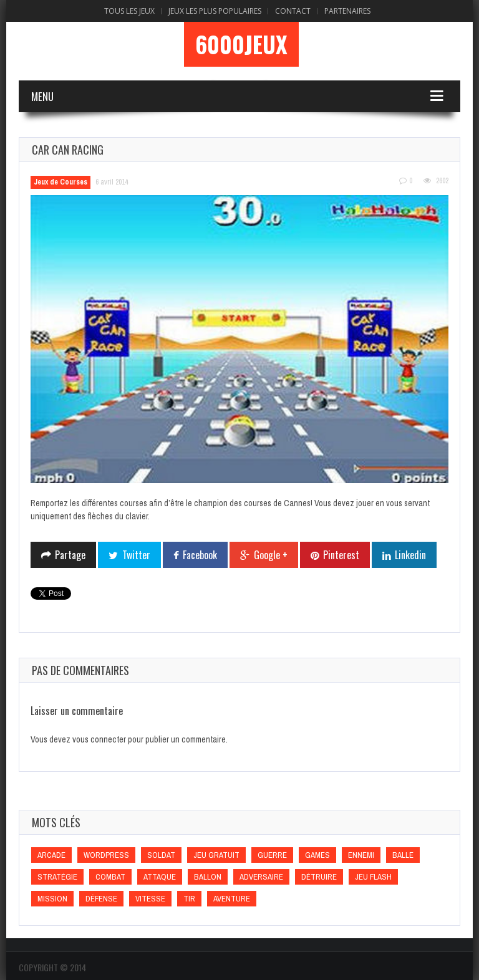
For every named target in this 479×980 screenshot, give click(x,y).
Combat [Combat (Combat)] (110, 877)
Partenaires (347, 11)
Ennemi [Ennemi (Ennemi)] (361, 855)
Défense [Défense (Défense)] (101, 899)
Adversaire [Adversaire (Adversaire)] (261, 877)
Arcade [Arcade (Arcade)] (51, 855)
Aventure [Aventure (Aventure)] (232, 899)
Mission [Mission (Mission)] (52, 899)
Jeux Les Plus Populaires (215, 11)
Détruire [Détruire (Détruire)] (319, 877)
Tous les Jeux (129, 11)
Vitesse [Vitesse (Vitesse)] (150, 899)
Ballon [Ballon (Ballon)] (208, 877)
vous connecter (99, 739)
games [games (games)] (317, 855)
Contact (293, 11)
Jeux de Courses (60, 182)
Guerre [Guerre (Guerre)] (272, 855)
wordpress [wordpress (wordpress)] (106, 855)
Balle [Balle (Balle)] (403, 855)
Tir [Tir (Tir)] (189, 899)
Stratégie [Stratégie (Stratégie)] (57, 877)
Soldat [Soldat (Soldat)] (161, 855)
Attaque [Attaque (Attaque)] (160, 877)
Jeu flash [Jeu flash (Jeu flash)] (373, 877)
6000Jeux (241, 44)
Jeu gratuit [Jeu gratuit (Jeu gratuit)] (216, 855)
